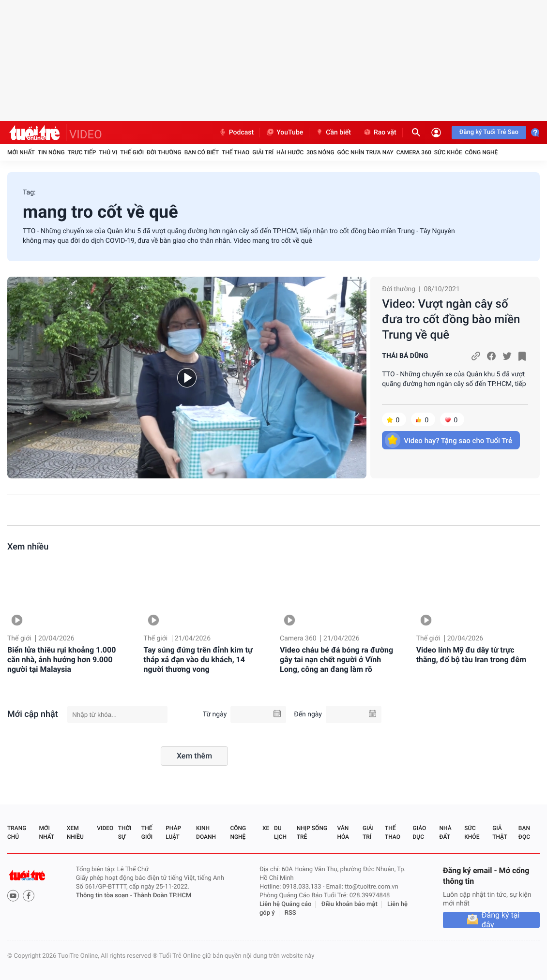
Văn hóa (343, 832)
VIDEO (86, 134)
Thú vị (108, 152)
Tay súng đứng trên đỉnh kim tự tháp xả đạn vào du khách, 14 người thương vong (198, 660)
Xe (266, 828)
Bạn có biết (202, 152)
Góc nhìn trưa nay (365, 152)
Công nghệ (481, 152)
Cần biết (333, 133)
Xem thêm (194, 756)
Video (105, 828)
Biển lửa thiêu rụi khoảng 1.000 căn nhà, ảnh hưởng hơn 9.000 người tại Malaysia (61, 660)
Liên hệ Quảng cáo (286, 904)
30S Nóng (320, 152)
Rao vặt (380, 133)
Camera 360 (414, 152)
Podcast (236, 133)
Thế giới (132, 152)
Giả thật (500, 832)
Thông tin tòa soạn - (105, 896)
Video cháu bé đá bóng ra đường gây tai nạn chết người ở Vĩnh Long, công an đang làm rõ (336, 660)
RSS (290, 913)
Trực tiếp (82, 152)
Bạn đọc (524, 832)
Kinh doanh (206, 832)
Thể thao (236, 152)
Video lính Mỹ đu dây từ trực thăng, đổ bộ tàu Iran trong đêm (471, 655)
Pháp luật (173, 832)
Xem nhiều (28, 547)
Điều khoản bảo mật (349, 904)
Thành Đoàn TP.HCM (162, 896)
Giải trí (263, 152)
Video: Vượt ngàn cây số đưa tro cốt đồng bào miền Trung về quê (451, 319)
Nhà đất (445, 832)
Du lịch (280, 832)
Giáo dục (420, 832)
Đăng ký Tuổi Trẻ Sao (489, 132)
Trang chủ (17, 832)
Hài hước (290, 152)
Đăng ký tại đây (501, 920)
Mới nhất (21, 152)
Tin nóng (51, 152)
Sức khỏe (448, 152)
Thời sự (125, 832)
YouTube (284, 133)
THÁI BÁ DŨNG (405, 356)
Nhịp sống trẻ (312, 832)
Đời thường (164, 152)
